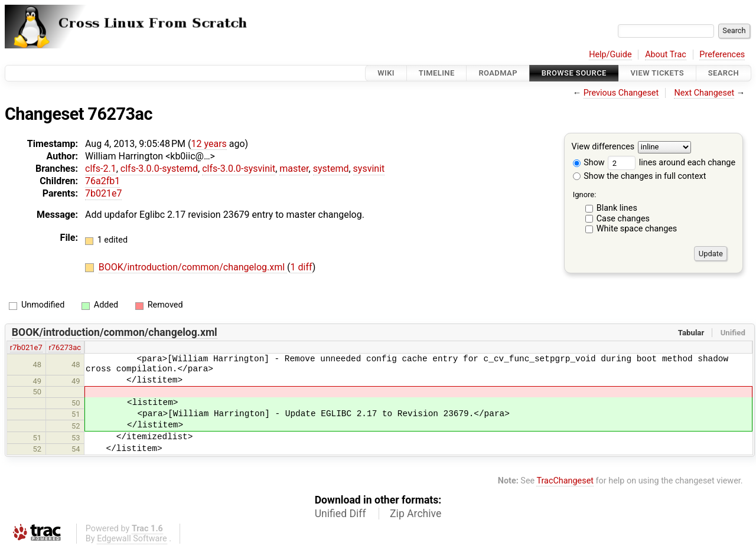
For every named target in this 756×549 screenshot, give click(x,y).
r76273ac (65, 347)
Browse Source (574, 73)
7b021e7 (103, 193)
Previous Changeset (621, 93)
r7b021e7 (26, 347)
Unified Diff (340, 514)
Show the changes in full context (640, 176)
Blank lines (617, 208)
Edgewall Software (132, 539)
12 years (209, 144)
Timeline (437, 73)
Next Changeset (704, 93)
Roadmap (498, 73)
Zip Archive (416, 514)
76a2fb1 (102, 181)
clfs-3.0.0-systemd (159, 169)
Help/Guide (610, 55)
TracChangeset (565, 481)
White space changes (637, 229)
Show (589, 163)
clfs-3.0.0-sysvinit (239, 169)
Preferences (722, 55)
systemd (331, 169)
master (294, 169)
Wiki (386, 73)
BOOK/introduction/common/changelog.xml (193, 267)
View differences (603, 147)
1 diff (302, 267)
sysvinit (369, 169)
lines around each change (672, 163)
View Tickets (657, 73)
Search (724, 73)
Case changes (623, 219)
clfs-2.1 (101, 169)
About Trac (666, 55)
